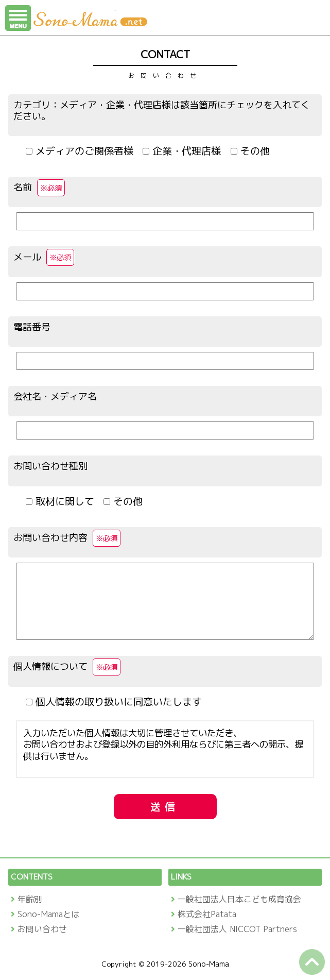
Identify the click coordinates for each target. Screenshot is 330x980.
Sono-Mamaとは (48, 914)
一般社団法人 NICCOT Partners (237, 929)
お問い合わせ (42, 929)
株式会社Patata (207, 914)
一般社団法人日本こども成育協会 (239, 899)
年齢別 (30, 899)
